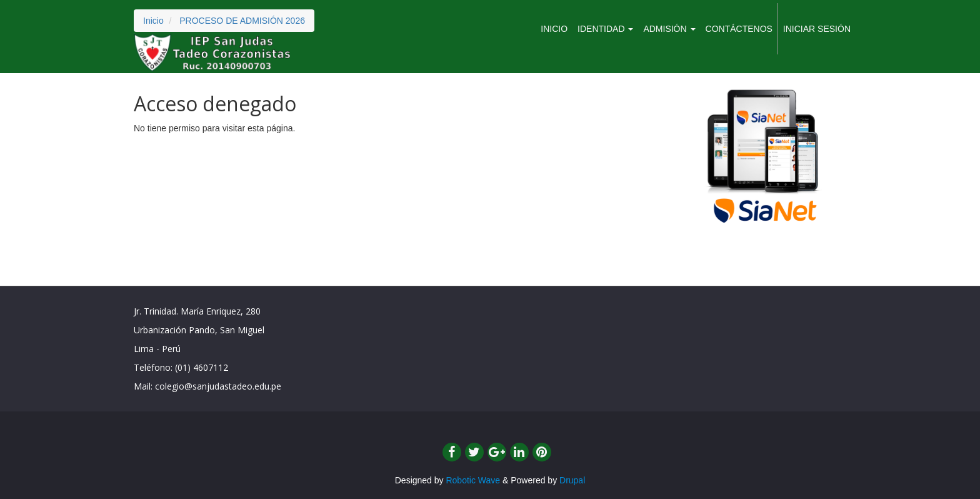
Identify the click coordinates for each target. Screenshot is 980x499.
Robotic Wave (473, 480)
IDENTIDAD (605, 29)
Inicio (153, 21)
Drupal (572, 480)
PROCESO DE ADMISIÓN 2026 (242, 21)
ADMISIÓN (669, 29)
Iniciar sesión (817, 29)
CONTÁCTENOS (739, 29)
